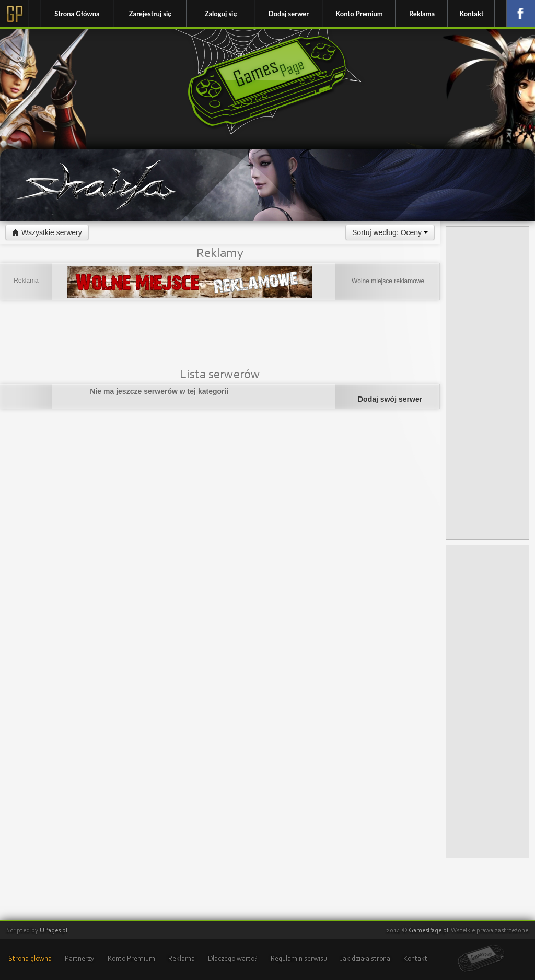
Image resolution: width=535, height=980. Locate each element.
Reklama (422, 14)
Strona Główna (77, 14)
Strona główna (30, 959)
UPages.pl (54, 931)
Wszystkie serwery (47, 232)
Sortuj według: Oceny (390, 232)
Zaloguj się (221, 14)
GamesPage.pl (428, 931)
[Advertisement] (220, 336)
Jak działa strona (365, 959)
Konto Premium (359, 14)
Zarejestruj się (150, 14)
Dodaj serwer (289, 14)
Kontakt (471, 14)
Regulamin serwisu (299, 959)
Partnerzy (80, 959)
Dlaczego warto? (233, 959)
